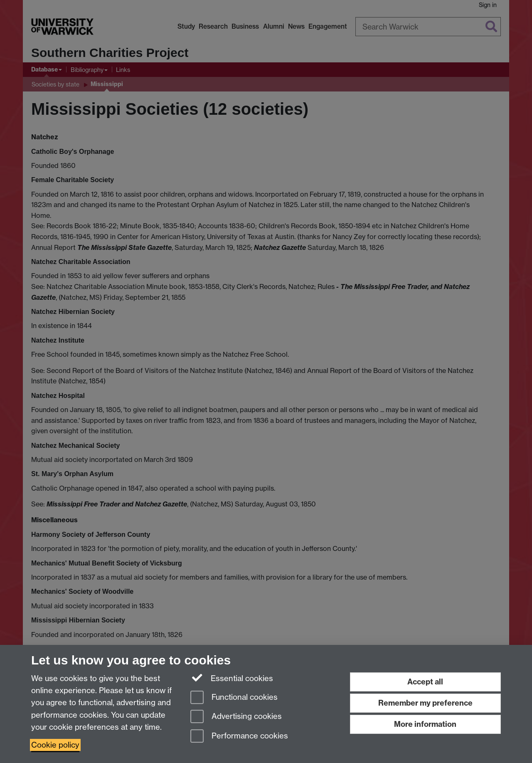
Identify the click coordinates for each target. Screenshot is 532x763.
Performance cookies (239, 737)
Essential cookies (232, 678)
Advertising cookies (236, 717)
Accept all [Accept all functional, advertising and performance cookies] (425, 682)
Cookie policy (55, 745)
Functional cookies (234, 698)
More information (425, 724)
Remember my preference (425, 703)
